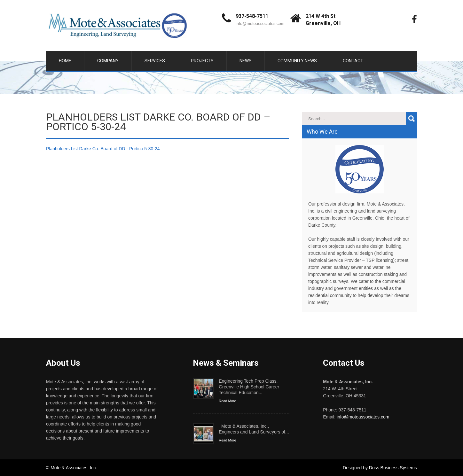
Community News (297, 61)
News (246, 61)
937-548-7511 (252, 16)
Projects (202, 61)
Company (108, 61)
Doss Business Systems (393, 468)
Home (65, 61)
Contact (353, 61)
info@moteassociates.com (260, 23)
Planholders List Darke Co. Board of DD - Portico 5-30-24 (103, 149)
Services (155, 61)
